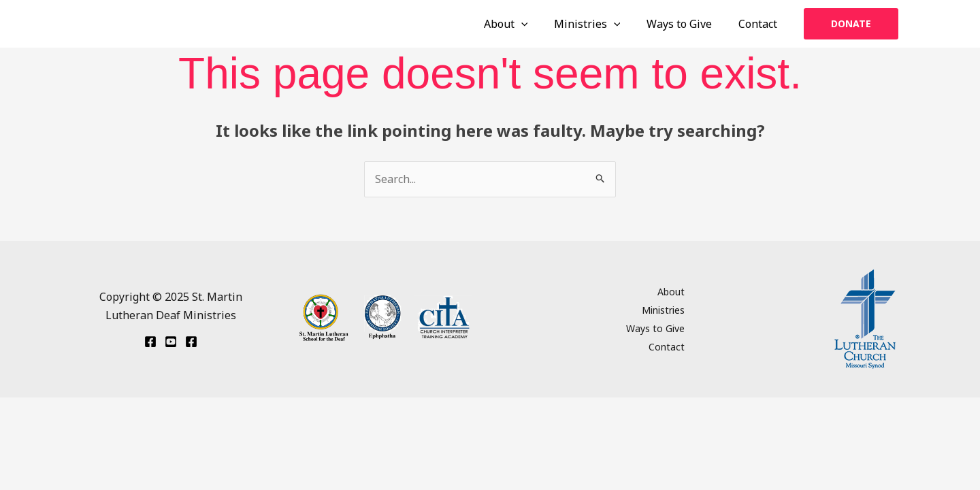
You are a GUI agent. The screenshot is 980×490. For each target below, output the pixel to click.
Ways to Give (686, 24)
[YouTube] (171, 342)
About (522, 24)
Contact (760, 24)
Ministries (598, 24)
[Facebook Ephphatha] (150, 342)
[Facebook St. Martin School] (191, 342)
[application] (537, 24)
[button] (851, 24)
